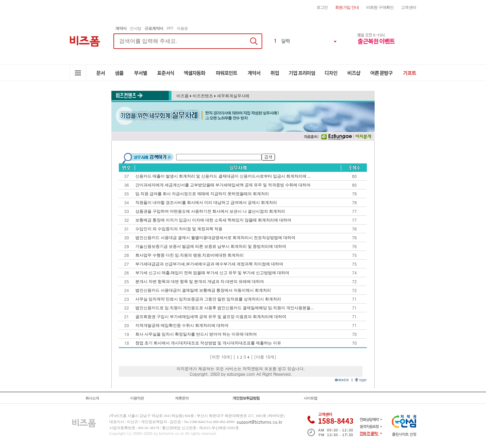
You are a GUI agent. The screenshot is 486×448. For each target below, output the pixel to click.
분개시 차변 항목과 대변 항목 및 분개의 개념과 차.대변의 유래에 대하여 (200, 282)
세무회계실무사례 (233, 96)
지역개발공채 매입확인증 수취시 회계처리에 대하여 (182, 325)
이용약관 (137, 398)
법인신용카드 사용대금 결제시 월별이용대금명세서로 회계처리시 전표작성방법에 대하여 (215, 238)
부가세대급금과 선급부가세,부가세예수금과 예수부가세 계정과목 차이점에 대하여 (209, 264)
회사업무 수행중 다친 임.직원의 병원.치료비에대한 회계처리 (190, 255)
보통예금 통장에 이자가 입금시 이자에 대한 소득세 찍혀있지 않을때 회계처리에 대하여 (213, 220)
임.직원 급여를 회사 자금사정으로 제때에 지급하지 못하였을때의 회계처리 (202, 194)
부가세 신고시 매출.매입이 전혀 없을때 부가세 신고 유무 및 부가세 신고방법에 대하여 (212, 273)
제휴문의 (182, 398)
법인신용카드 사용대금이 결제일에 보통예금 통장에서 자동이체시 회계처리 (203, 290)
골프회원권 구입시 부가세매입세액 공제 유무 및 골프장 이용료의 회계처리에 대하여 (211, 317)
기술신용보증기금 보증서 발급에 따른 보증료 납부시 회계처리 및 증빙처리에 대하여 (211, 246)
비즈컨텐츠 (203, 96)
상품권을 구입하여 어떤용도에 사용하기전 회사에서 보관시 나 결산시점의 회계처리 (210, 211)
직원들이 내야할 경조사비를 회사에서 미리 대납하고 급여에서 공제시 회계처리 (206, 203)
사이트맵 (310, 398)
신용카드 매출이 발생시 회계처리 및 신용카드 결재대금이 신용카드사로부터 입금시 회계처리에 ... (223, 176)
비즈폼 (183, 96)
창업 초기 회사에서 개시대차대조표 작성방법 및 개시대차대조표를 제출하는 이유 (208, 343)
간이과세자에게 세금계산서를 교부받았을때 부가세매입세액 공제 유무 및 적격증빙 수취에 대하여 (223, 185)
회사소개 (92, 398)
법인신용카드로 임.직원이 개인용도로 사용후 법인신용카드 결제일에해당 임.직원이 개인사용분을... (224, 308)
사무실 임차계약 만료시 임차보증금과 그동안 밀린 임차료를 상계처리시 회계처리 (208, 299)
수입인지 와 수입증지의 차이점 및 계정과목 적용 (179, 229)
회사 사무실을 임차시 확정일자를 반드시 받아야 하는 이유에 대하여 (196, 334)
